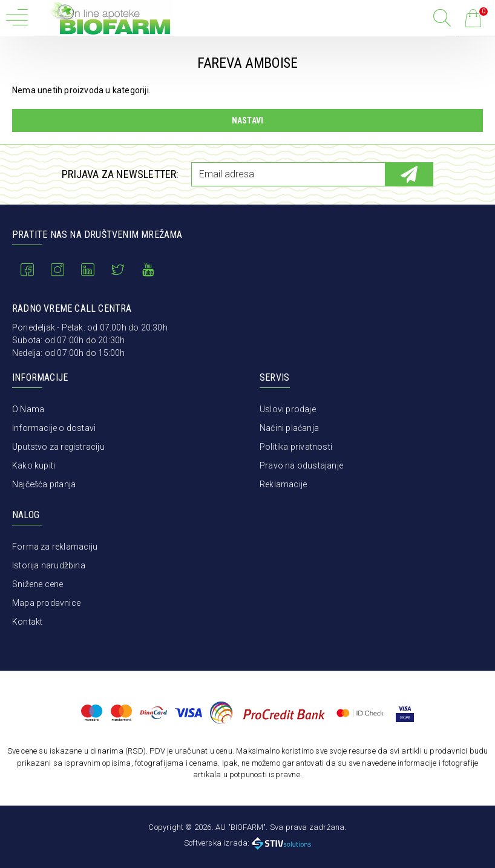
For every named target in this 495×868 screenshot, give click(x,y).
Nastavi (247, 120)
